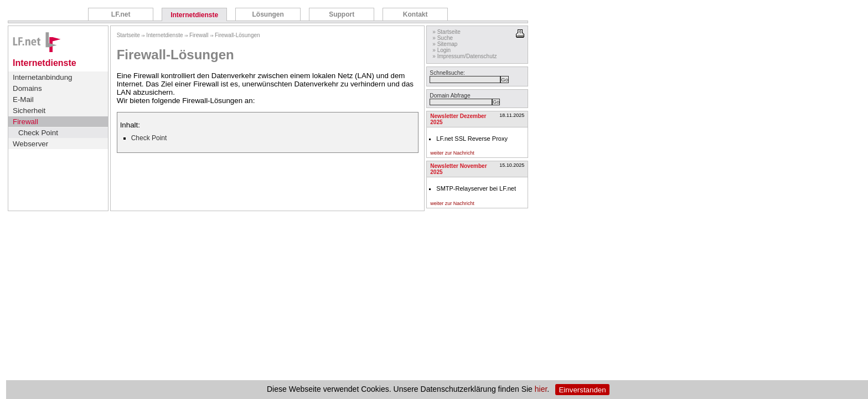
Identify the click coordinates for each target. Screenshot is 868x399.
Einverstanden (582, 390)
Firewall (25, 122)
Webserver (30, 144)
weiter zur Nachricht (452, 153)
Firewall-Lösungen (237, 35)
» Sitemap (445, 44)
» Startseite (446, 32)
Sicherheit (29, 111)
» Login (441, 50)
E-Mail (23, 99)
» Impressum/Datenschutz (464, 56)
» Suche (443, 38)
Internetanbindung (42, 77)
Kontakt (415, 14)
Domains (27, 88)
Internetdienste (194, 15)
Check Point (38, 133)
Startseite (128, 35)
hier (541, 390)
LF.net (121, 14)
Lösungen (268, 14)
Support (342, 14)
